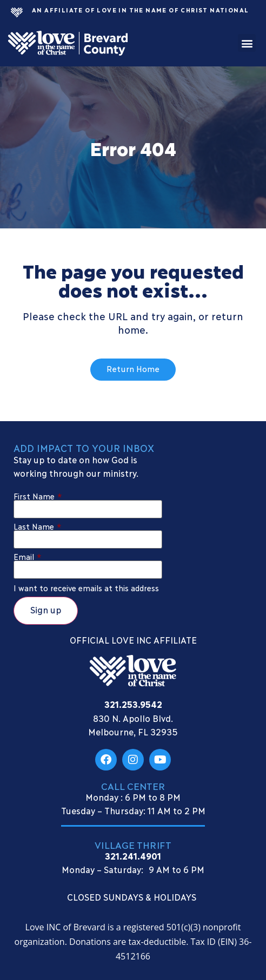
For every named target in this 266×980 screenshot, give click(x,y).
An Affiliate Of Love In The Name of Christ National (140, 10)
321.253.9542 (133, 704)
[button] (247, 43)
